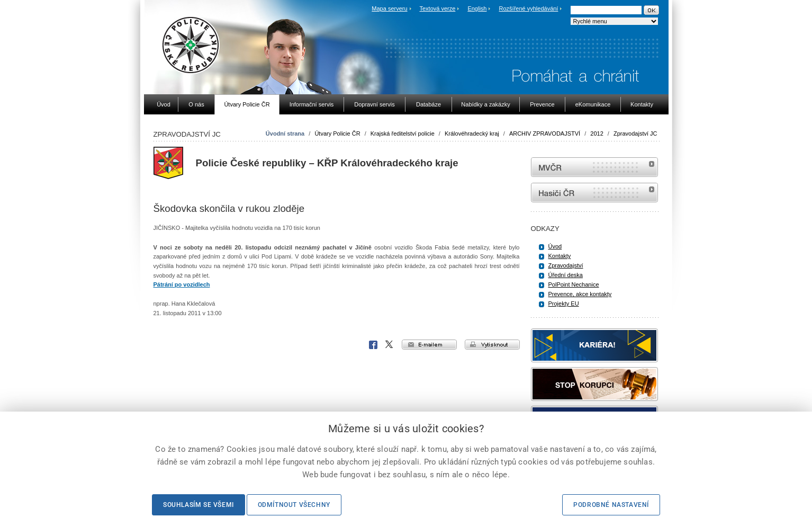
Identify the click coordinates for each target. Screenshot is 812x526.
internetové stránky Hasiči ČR (594, 193)
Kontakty (560, 256)
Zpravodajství (566, 265)
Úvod (555, 246)
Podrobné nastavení (611, 505)
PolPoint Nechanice (574, 284)
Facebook (373, 345)
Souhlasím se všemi (199, 505)
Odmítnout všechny (294, 505)
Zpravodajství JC (635, 133)
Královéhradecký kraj (472, 133)
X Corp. (390, 345)
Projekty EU (564, 304)
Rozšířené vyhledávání (529, 8)
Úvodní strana (285, 133)
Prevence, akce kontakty (580, 294)
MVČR (594, 167)
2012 (597, 133)
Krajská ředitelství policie (403, 133)
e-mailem (429, 345)
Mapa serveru (389, 8)
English (477, 8)
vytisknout (492, 345)
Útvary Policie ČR (337, 133)
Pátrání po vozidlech (182, 284)
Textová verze (437, 8)
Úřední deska (566, 275)
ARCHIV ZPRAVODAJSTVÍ (545, 133)
